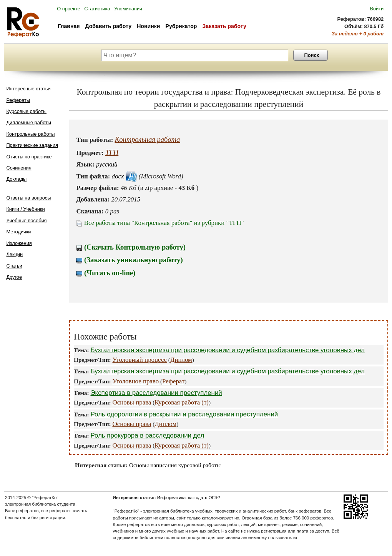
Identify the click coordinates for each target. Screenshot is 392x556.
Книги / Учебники (25, 209)
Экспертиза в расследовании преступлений (156, 393)
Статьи (14, 266)
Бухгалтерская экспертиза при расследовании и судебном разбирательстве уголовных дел (227, 350)
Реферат (173, 381)
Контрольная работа (148, 139)
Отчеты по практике (29, 157)
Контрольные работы (30, 134)
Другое (14, 277)
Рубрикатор (181, 26)
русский (107, 164)
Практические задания (32, 145)
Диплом (181, 360)
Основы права (132, 402)
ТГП (112, 152)
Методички (18, 232)
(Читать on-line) (106, 273)
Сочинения (19, 168)
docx (118, 176)
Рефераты (18, 100)
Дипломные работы (29, 122)
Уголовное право (136, 381)
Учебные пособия (26, 221)
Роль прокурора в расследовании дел (147, 435)
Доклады (16, 179)
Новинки (148, 26)
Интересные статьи (28, 89)
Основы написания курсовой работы (175, 465)
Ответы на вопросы (28, 198)
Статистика (97, 9)
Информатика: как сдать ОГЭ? (189, 498)
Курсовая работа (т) (182, 402)
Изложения (19, 243)
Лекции (14, 254)
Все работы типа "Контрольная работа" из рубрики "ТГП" (160, 223)
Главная (69, 26)
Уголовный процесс (140, 360)
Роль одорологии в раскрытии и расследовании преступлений (184, 414)
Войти (377, 9)
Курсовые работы (26, 111)
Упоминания (128, 9)
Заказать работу (224, 26)
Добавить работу (109, 26)
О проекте (68, 9)
